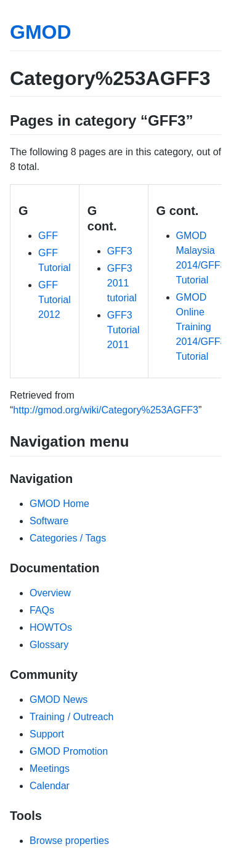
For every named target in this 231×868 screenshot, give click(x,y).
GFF (48, 236)
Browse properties (69, 841)
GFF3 (120, 251)
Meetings (50, 769)
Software (49, 521)
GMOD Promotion (69, 751)
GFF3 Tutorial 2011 (124, 330)
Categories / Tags (68, 538)
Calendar (50, 786)
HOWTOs (51, 627)
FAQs (42, 610)
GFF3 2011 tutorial (122, 283)
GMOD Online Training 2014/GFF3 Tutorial (201, 327)
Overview (50, 593)
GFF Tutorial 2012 (55, 300)
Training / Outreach (71, 717)
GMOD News (59, 700)
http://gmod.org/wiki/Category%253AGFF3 (106, 410)
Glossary (49, 645)
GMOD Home (59, 504)
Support (47, 734)
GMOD (41, 32)
